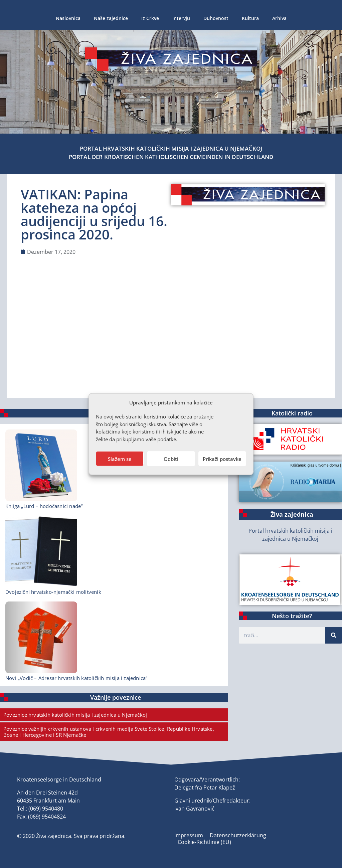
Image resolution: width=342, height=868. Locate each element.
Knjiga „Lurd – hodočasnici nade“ (44, 506)
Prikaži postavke (222, 459)
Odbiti (171, 459)
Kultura (250, 18)
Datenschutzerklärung (238, 835)
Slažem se (120, 459)
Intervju (181, 18)
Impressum (189, 835)
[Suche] (334, 635)
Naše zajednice (111, 18)
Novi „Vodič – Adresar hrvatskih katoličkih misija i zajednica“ (76, 678)
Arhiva (279, 18)
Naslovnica (68, 18)
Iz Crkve (150, 18)
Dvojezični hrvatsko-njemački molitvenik (53, 592)
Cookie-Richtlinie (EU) (204, 842)
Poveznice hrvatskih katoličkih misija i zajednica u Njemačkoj (75, 715)
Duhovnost (216, 18)
